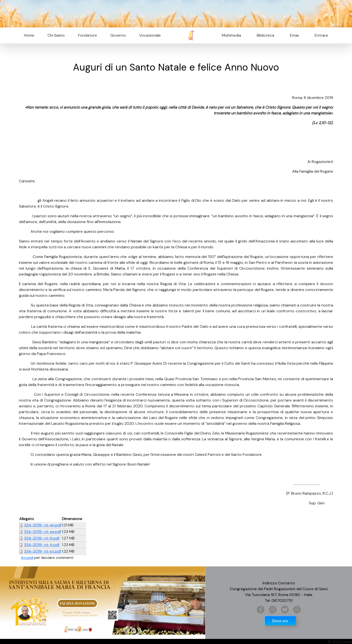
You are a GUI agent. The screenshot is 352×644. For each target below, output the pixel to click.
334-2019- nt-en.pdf (43, 525)
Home (29, 35)
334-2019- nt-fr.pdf (42, 538)
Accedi (27, 558)
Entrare (321, 35)
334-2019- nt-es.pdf (43, 532)
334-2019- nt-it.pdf (42, 545)
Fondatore (88, 35)
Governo (118, 35)
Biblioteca (265, 35)
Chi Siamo (56, 35)
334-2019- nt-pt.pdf (43, 551)
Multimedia (231, 35)
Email (293, 35)
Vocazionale (150, 35)
